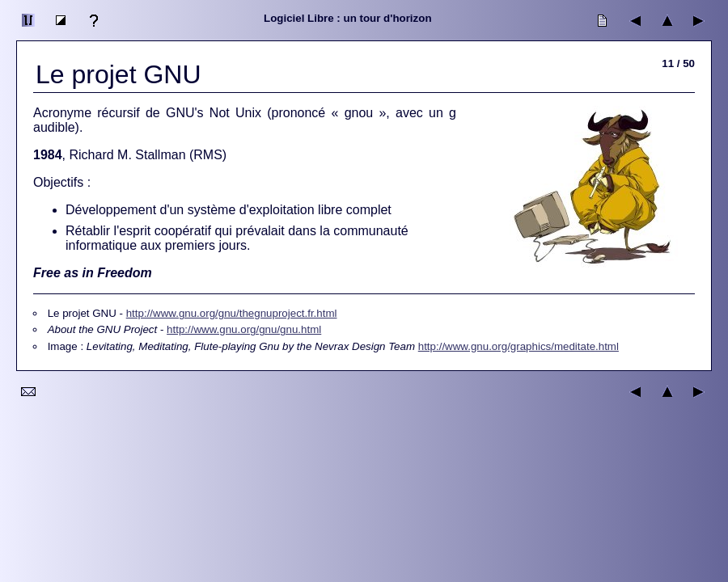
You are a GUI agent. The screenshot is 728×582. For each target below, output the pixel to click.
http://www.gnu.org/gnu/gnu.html (244, 329)
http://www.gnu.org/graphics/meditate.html (518, 346)
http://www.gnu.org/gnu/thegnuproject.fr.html (232, 313)
